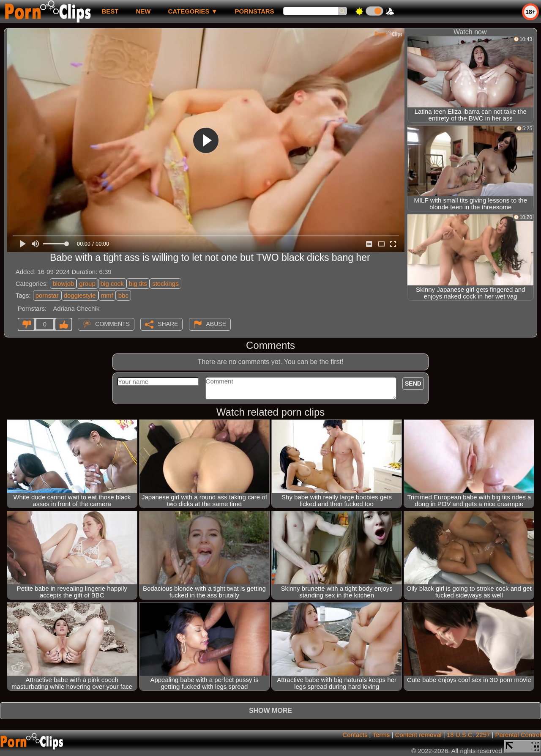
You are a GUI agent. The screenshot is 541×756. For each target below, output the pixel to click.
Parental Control (518, 735)
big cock (112, 283)
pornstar (47, 295)
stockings (165, 283)
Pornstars (255, 11)
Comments (112, 324)
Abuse (216, 324)
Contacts (355, 735)
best (110, 11)
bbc (123, 295)
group (87, 283)
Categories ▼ (193, 11)
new (143, 11)
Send (413, 383)
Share (168, 324)
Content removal (418, 735)
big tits (138, 283)
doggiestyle (80, 295)
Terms (381, 735)
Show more (270, 711)
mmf (107, 295)
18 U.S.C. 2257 (469, 735)
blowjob (63, 283)
